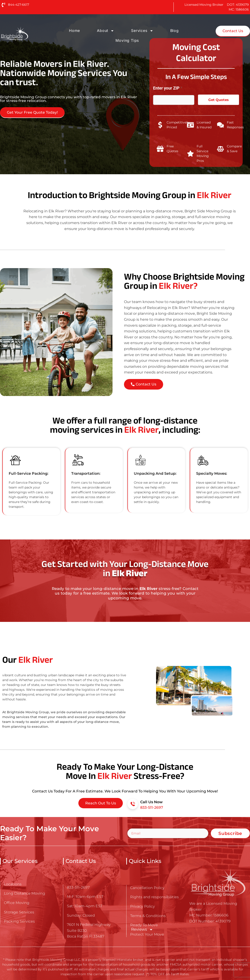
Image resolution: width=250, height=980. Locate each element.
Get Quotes (218, 100)
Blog (174, 31)
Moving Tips (127, 40)
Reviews (142, 929)
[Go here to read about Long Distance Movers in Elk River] (29, 34)
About (106, 31)
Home (74, 31)
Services (142, 31)
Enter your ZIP (168, 88)
